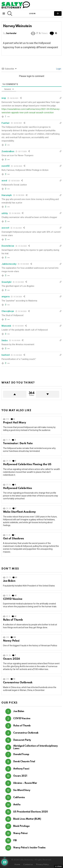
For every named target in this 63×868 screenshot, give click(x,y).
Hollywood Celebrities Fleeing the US (27, 464)
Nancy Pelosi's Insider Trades (29, 848)
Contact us (28, 864)
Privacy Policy (42, 864)
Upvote (15, 394)
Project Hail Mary (14, 423)
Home (17, 864)
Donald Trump (21, 754)
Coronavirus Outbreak (18, 683)
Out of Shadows (14, 539)
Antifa (17, 805)
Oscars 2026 (11, 659)
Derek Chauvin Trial (24, 762)
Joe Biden (9, 581)
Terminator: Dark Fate (18, 443)
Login (58, 69)
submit (58, 13)
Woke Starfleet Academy (19, 512)
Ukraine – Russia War (25, 783)
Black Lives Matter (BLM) (27, 819)
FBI (15, 841)
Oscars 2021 (20, 776)
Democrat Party (22, 740)
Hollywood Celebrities (17, 488)
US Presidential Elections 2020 (31, 812)
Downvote (48, 394)
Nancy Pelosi (11, 641)
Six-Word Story (22, 790)
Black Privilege (21, 826)
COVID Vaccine (13, 599)
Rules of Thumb (13, 620)
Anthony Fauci (21, 769)
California (19, 797)
